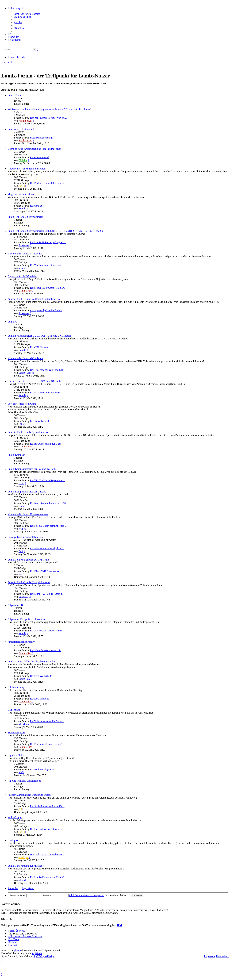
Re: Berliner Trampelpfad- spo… (47, 183)
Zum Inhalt (7, 63)
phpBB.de (37, 953)
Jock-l (22, 186)
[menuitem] (27, 14)
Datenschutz (222, 956)
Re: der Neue (37, 206)
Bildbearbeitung (16, 687)
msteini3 (23, 268)
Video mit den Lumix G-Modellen (25, 358)
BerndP (22, 209)
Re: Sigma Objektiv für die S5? (46, 310)
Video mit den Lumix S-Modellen (25, 254)
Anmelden (13, 888)
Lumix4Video (26, 373)
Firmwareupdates (17, 732)
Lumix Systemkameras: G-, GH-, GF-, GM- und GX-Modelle (39, 336)
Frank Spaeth (25, 121)
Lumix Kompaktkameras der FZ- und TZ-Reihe (32, 469)
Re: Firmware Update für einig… (47, 744)
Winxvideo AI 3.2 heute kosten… (47, 855)
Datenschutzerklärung (41, 138)
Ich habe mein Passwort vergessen (87, 895)
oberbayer (24, 857)
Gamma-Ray (25, 291)
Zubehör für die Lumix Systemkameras (28, 432)
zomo (21, 483)
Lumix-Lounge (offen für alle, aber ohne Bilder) (32, 662)
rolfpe (22, 529)
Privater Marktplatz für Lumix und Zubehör (30, 795)
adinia (22, 880)
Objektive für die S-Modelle (22, 276)
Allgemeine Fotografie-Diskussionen (27, 619)
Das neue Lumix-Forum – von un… (48, 118)
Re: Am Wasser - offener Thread (47, 631)
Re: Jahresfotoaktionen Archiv (46, 650)
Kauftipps (13, 840)
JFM (119, 925)
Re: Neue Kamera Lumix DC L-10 (48, 503)
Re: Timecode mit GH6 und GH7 (47, 370)
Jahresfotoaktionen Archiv (21, 642)
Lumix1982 (25, 679)
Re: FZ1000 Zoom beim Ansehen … (49, 526)
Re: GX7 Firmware (40, 347)
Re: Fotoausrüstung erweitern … (47, 393)
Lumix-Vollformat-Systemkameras (25, 217)
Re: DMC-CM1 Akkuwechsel (45, 571)
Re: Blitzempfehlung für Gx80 (46, 444)
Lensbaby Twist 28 (40, 421)
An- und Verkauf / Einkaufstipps (24, 781)
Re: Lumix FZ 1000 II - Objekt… (47, 594)
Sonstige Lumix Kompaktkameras (25, 537)
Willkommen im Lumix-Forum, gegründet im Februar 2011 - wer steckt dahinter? (50, 109)
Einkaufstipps (15, 817)
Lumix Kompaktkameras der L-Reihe (27, 492)
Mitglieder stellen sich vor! (22, 194)
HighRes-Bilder (16, 755)
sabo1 (21, 574)
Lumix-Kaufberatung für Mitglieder (26, 866)
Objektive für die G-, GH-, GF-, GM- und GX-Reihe (35, 381)
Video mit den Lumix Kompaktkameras (28, 514)
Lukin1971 (24, 597)
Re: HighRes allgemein (42, 770)
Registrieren (28, 888)
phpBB (18, 951)
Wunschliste (14, 710)
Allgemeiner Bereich (18, 605)
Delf (21, 551)
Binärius (23, 160)
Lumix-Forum (15, 95)
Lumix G (12, 322)
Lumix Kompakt (16, 455)
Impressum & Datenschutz (21, 129)
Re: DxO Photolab (39, 699)
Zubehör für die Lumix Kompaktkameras (29, 582)
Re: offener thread (39, 157)
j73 (20, 809)
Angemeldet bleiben (118, 895)
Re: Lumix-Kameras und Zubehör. (48, 877)
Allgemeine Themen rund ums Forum (27, 169)
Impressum (210, 956)
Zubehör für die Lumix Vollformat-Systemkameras (34, 299)
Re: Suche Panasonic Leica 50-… (47, 806)
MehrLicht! (24, 724)
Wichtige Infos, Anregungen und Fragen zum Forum (34, 149)
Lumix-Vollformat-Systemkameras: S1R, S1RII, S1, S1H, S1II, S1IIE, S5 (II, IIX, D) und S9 (55, 231)
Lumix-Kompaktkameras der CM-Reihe (28, 560)
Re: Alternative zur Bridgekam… (47, 548)
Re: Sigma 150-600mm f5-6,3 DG (48, 288)
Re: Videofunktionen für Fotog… (47, 721)
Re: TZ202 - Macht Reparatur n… (48, 480)
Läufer (22, 424)
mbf (21, 772)
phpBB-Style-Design (44, 956)
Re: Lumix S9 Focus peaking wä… (48, 242)
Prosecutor (24, 245)
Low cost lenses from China (22, 404)
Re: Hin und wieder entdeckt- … (47, 829)
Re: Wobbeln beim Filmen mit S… (48, 265)
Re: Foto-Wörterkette (41, 676)
